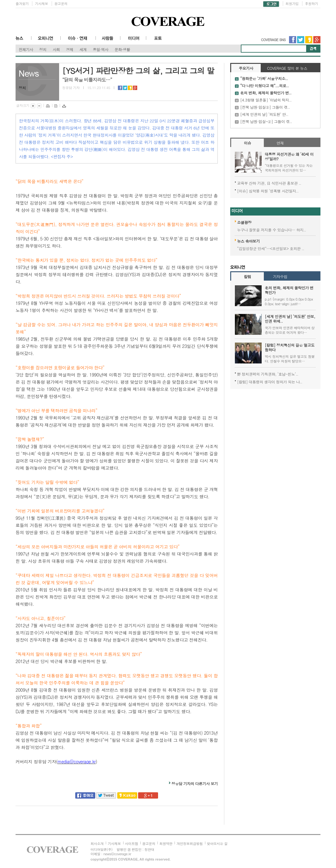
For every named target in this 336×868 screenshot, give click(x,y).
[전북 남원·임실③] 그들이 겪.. (265, 107)
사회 (56, 49)
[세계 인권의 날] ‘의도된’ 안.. (264, 114)
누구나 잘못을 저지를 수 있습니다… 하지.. (272, 230)
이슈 (247, 143)
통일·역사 (100, 49)
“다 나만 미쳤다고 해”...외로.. (264, 85)
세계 (83, 49)
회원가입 (292, 4)
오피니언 (46, 40)
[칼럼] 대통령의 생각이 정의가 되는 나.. (270, 382)
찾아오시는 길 (217, 844)
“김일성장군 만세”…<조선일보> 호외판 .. (271, 248)
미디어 (133, 40)
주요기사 (246, 68)
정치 (43, 49)
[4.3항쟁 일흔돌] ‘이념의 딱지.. (266, 100)
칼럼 (247, 276)
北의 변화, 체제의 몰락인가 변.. (266, 93)
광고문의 (61, 4)
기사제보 (41, 4)
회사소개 (97, 844)
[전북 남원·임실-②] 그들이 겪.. (266, 121)
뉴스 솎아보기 (248, 241)
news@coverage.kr (117, 854)
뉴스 (23, 40)
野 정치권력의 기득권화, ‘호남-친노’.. (268, 374)
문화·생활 (122, 49)
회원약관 (166, 844)
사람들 (108, 40)
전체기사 (26, 49)
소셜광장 (244, 222)
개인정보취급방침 (189, 844)
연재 (280, 143)
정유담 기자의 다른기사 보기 (195, 783)
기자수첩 (280, 276)
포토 (159, 40)
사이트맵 (132, 844)
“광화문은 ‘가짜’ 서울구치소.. (264, 78)
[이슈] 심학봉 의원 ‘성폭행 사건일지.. (268, 191)
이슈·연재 (78, 40)
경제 (70, 49)
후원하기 (311, 4)
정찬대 (149, 849)
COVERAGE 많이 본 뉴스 (287, 68)
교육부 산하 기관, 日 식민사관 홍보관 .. (269, 183)
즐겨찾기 (22, 4)
